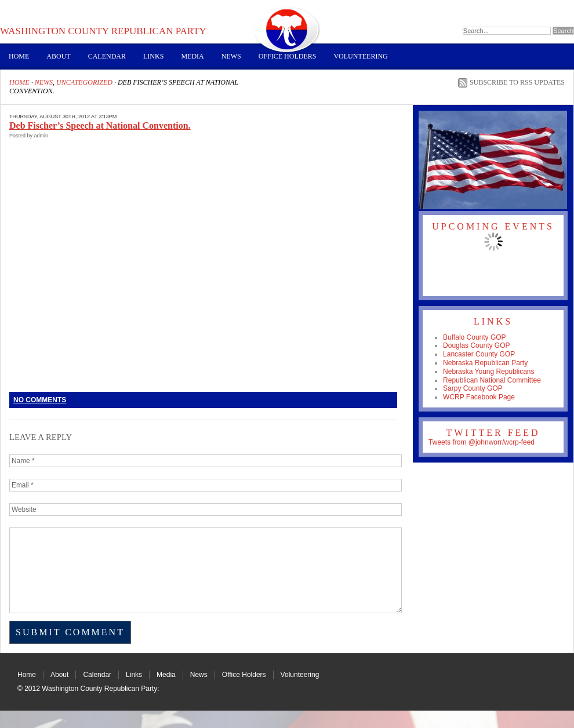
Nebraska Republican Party (485, 363)
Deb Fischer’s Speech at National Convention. (100, 125)
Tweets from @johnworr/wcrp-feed (482, 442)
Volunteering (360, 56)
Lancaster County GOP (479, 354)
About (58, 56)
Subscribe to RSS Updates (517, 82)
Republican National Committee (492, 380)
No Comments (40, 400)
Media (192, 56)
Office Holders (288, 56)
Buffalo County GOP (475, 337)
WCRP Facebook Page (479, 397)
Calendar (107, 56)
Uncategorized (84, 82)
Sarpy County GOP (473, 388)
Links (153, 56)
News (231, 56)
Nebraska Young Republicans (488, 372)
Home (19, 56)
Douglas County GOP (476, 345)
